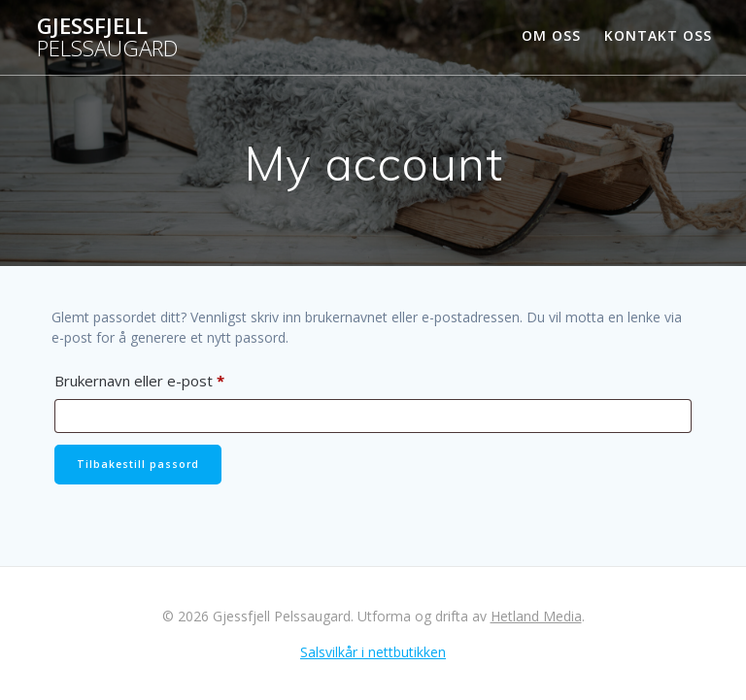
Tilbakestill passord (138, 464)
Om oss (551, 35)
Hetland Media (536, 616)
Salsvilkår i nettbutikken (373, 652)
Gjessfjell (107, 37)
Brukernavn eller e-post (167, 378)
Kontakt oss (658, 35)
